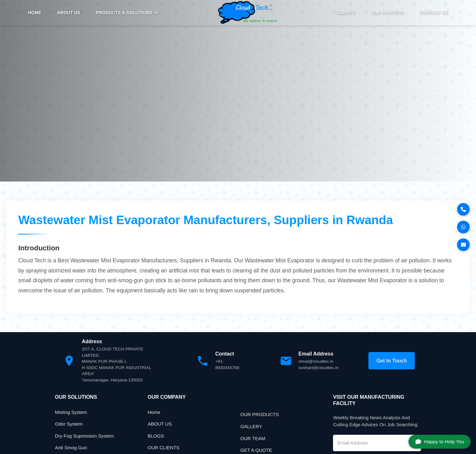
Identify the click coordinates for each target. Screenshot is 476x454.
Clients (346, 13)
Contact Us (434, 13)
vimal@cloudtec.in (317, 362)
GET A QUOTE (256, 451)
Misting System (71, 413)
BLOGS (156, 436)
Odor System (69, 424)
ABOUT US (69, 13)
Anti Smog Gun (71, 448)
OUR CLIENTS (164, 448)
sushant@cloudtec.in (319, 368)
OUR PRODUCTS (260, 415)
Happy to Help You (437, 440)
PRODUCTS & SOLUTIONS (127, 13)
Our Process (387, 13)
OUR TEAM (253, 439)
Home (154, 413)
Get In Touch (392, 361)
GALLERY (251, 427)
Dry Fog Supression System (84, 436)
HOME (35, 13)
